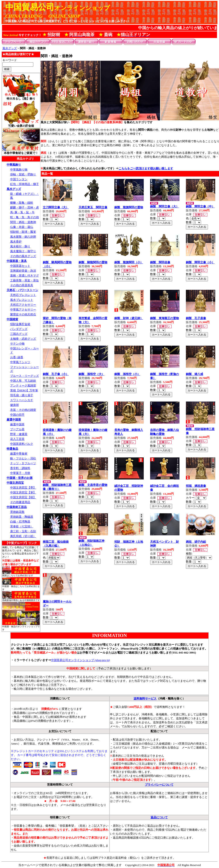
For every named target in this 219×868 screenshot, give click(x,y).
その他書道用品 (20, 502)
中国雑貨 (12, 319)
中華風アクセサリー (23, 310)
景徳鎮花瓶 (17, 512)
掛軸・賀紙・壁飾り (23, 174)
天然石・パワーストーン (22, 290)
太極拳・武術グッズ (23, 339)
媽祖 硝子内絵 (196, 542)
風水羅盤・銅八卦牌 (23, 237)
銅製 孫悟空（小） (127, 374)
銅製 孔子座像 (196, 318)
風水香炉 (16, 242)
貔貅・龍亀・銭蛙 (22, 203)
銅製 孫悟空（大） (92, 374)
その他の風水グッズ (23, 256)
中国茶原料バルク (22, 444)
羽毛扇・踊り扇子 (22, 395)
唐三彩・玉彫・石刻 (23, 531)
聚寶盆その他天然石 (23, 314)
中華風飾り (14, 165)
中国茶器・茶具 (17, 261)
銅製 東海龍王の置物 (164, 318)
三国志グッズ (19, 334)
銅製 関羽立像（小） (200, 262)
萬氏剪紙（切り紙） (23, 536)
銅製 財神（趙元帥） (129, 318)
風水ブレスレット (22, 300)
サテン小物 (17, 344)
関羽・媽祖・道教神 (23, 222)
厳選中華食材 (19, 454)
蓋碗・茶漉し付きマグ (25, 276)
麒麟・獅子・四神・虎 (25, 208)
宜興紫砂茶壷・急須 (23, 271)
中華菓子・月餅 (20, 473)
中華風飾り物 (19, 170)
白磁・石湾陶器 (20, 522)
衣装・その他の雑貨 (23, 410)
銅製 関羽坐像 (160, 262)
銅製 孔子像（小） (56, 374)
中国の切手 (17, 415)
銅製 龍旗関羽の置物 (129, 207)
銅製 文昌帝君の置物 (93, 485)
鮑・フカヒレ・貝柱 (23, 458)
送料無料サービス (145, 698)
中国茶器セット (20, 266)
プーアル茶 (17, 429)
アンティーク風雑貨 (23, 386)
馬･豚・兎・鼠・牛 (22, 212)
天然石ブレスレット (23, 295)
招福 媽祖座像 (196, 486)
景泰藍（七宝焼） (22, 526)
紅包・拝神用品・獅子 (25, 184)
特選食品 (12, 449)
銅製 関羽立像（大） (164, 206)
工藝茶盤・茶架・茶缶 (25, 280)
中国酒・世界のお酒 (20, 478)
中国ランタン (19, 179)
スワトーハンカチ (22, 400)
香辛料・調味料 (20, 468)
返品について (159, 817)
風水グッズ (10, 48)
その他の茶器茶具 (22, 285)
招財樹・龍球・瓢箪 (23, 232)
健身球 (14, 405)
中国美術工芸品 (17, 507)
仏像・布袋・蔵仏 (22, 227)
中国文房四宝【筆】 (23, 492)
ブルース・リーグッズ (25, 376)
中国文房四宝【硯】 (23, 497)
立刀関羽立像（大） (56, 207)
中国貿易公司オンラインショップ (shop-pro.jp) (80, 660)
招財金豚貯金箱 (20, 324)
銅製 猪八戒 (194, 374)
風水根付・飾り (20, 246)
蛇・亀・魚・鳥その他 (25, 217)
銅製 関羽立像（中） (200, 206)
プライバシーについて (159, 785)
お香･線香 (17, 357)
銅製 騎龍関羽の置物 (93, 262)
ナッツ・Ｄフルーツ (23, 463)
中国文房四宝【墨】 (23, 488)
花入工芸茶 (17, 439)
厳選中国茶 (14, 420)
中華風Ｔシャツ (20, 362)
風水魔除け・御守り (23, 251)
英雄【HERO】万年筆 (24, 390)
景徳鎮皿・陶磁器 (22, 517)
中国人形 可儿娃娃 (23, 381)
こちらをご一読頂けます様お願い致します (146, 168)
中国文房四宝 (15, 483)
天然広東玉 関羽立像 (93, 207)
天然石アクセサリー (23, 305)
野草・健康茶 (19, 434)
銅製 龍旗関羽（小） (129, 262)
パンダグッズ (19, 329)
